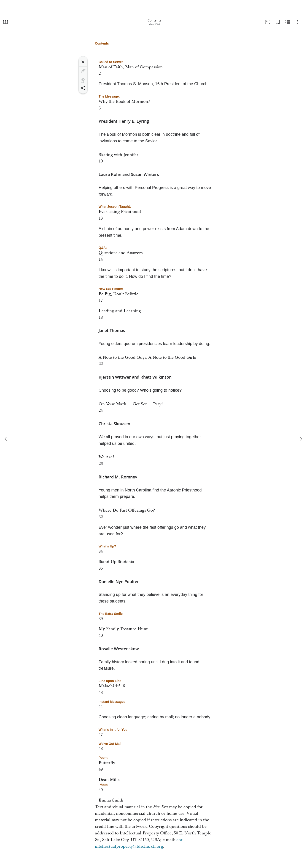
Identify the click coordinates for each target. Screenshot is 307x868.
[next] (301, 439)
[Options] (298, 22)
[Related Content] (288, 22)
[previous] (6, 439)
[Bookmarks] (278, 22)
